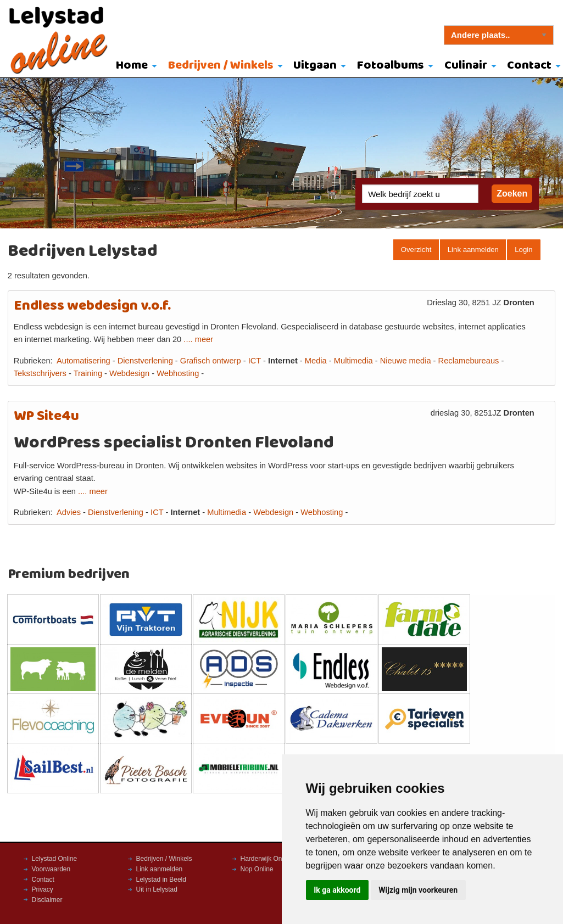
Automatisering (83, 361)
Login (523, 250)
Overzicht (416, 250)
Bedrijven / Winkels (221, 66)
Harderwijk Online (267, 859)
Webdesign (129, 373)
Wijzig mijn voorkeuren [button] (418, 890)
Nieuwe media (406, 361)
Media (316, 361)
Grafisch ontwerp (211, 361)
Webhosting (178, 373)
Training (88, 373)
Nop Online (257, 869)
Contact (43, 880)
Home (132, 66)
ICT (255, 361)
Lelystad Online (55, 859)
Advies (69, 512)
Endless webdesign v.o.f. (92, 306)
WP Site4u (46, 416)
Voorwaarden (51, 869)
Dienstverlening (145, 361)
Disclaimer (47, 900)
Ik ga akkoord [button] (337, 890)
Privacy (43, 889)
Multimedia (353, 361)
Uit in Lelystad (157, 889)
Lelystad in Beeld (161, 880)
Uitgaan (315, 66)
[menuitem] (134, 66)
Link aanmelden (473, 250)
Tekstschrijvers (40, 373)
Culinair (466, 66)
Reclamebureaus (469, 361)
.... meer (198, 339)
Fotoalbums (391, 66)
